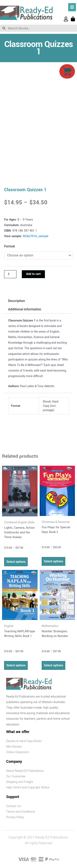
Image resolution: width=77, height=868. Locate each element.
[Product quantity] (10, 274)
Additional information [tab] (25, 309)
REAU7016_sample (36, 236)
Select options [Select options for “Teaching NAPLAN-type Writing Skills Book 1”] (16, 665)
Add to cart (33, 274)
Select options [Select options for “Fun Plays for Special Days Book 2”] (53, 561)
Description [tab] (16, 301)
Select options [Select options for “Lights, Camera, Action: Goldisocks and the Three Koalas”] (16, 562)
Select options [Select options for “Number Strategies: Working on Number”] (53, 665)
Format (10, 246)
